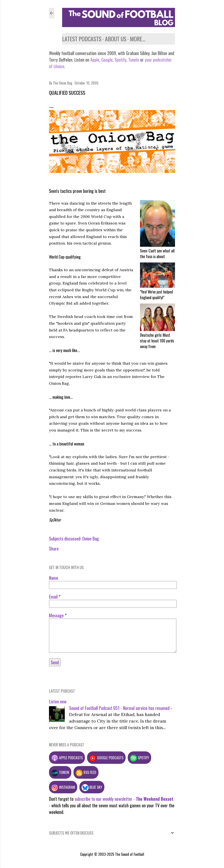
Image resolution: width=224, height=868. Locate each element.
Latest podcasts (82, 39)
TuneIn (134, 60)
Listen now (58, 701)
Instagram (63, 787)
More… (138, 39)
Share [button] (54, 549)
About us (116, 39)
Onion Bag (91, 538)
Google (106, 60)
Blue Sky (92, 787)
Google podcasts (106, 758)
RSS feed (86, 772)
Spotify (120, 60)
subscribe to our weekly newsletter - (124, 799)
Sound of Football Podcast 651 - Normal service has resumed (119, 708)
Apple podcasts (67, 758)
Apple (95, 60)
